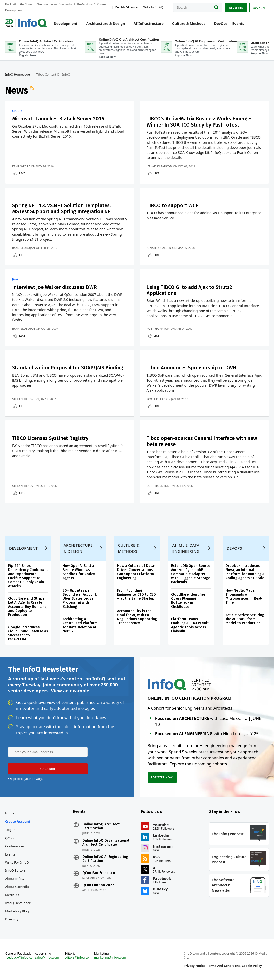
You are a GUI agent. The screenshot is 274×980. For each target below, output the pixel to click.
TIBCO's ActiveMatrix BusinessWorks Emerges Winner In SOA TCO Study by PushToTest (200, 122)
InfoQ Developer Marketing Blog (18, 907)
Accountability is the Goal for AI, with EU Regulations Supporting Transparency (137, 617)
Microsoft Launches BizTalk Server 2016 (58, 119)
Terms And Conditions (224, 966)
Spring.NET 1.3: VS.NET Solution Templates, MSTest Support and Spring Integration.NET (63, 208)
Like (22, 173)
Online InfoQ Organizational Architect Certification (106, 843)
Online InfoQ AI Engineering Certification (105, 859)
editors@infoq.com (78, 958)
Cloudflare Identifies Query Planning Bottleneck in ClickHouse (188, 601)
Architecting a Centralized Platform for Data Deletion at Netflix (80, 625)
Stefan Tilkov (23, 399)
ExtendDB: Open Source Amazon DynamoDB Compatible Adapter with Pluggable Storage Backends (191, 574)
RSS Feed (33, 90)
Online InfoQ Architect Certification (101, 826)
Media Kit (12, 895)
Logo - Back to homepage (26, 21)
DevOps (221, 23)
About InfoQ (15, 879)
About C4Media (17, 887)
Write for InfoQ (17, 862)
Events (238, 23)
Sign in (259, 7)
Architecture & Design (105, 23)
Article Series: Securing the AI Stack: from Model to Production (245, 619)
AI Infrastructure (149, 23)
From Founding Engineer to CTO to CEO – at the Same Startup (136, 594)
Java (15, 279)
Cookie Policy (252, 966)
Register (236, 7)
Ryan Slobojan (24, 248)
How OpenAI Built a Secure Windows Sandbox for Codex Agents (79, 572)
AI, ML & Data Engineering (186, 548)
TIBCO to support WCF (172, 205)
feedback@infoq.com (20, 958)
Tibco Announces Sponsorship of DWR (191, 368)
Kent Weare (21, 166)
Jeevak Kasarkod (159, 166)
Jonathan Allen (159, 248)
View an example (70, 691)
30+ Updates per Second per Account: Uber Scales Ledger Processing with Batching (80, 599)
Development (66, 23)
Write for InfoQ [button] (153, 7)
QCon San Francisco (99, 873)
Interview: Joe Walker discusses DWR (55, 287)
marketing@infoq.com (110, 958)
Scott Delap (156, 399)
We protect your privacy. (25, 779)
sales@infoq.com (47, 958)
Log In (11, 830)
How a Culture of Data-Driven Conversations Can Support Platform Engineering (136, 572)
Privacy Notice (194, 966)
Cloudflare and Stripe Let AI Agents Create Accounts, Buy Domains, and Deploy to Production (28, 607)
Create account (18, 821)
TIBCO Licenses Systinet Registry (50, 438)
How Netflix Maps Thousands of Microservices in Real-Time (244, 596)
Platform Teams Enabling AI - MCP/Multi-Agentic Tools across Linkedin (191, 625)
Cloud (17, 111)
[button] (48, 769)
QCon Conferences (15, 842)
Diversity (12, 919)
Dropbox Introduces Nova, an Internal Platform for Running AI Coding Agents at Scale (246, 572)
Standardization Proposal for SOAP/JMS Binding (68, 368)
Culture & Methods (189, 23)
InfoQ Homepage (17, 75)
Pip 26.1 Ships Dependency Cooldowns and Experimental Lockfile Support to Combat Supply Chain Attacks (28, 576)
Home (10, 813)
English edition (125, 7)
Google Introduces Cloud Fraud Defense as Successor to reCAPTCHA (28, 633)
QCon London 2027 (98, 885)
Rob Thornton (158, 328)
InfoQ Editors (15, 870)
